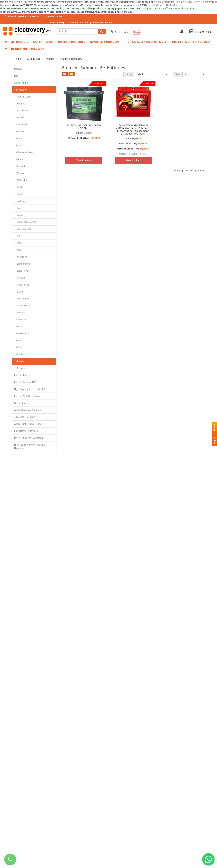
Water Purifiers (17, 42)
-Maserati (20, 333)
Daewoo (18, 69)
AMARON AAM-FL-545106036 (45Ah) (84, 127)
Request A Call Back (214, 434)
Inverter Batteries (71, 42)
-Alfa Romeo (22, 299)
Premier (50, 59)
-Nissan (19, 173)
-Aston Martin (22, 306)
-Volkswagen (22, 201)
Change (136, 32)
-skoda (19, 194)
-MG (17, 250)
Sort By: (129, 74)
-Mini (18, 340)
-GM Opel (20, 320)
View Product (84, 160)
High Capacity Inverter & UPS (146, 42)
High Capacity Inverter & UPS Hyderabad (29, 447)
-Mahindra (20, 180)
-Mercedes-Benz (23, 152)
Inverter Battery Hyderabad (28, 438)
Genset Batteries (23, 403)
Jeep (16, 76)
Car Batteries (43, 42)
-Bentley (19, 354)
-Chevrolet (21, 125)
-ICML (18, 347)
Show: (178, 74)
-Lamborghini (22, 264)
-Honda (19, 118)
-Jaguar (19, 159)
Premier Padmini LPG (71, 59)
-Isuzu (18, 292)
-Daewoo (20, 313)
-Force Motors (22, 229)
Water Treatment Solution (25, 49)
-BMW (18, 145)
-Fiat (17, 208)
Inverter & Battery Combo (191, 42)
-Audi (18, 138)
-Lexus (18, 326)
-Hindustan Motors (25, 222)
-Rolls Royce (21, 285)
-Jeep (18, 243)
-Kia (17, 236)
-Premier (19, 361)
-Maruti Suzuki (23, 97)
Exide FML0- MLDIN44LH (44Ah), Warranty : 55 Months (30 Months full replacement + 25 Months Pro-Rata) (133, 130)
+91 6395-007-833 (52, 16)
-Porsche (20, 278)
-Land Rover (21, 271)
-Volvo (18, 215)
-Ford (18, 187)
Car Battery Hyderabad (26, 431)
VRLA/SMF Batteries (24, 417)
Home (18, 59)
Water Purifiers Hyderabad (28, 424)
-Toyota (19, 131)
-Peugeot (20, 368)
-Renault (19, 166)
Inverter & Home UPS (105, 42)
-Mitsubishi (21, 257)
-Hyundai (20, 104)
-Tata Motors (22, 111)
